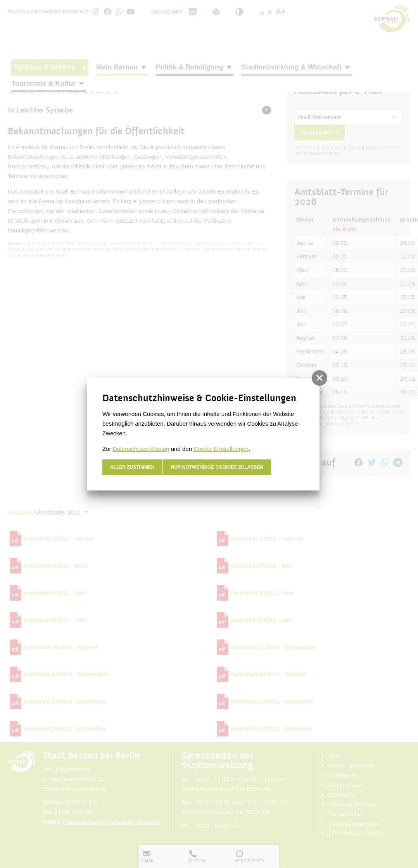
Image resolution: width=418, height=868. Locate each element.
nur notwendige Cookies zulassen (217, 467)
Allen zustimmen (132, 467)
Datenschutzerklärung (141, 449)
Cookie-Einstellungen (221, 449)
